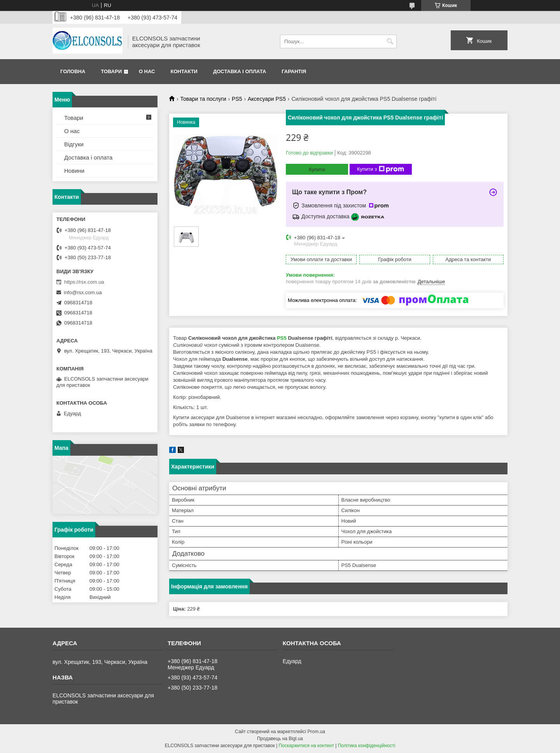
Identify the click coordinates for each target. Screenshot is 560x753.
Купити (317, 169)
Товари (111, 71)
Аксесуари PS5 (267, 99)
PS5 (237, 99)
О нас (147, 71)
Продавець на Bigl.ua (280, 739)
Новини (74, 171)
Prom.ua (316, 732)
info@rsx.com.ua (83, 292)
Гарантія (294, 71)
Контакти (184, 71)
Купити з (381, 169)
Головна (73, 71)
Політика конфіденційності (367, 746)
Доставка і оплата (240, 71)
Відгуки (74, 144)
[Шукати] (390, 41)
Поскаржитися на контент (306, 746)
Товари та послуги (203, 99)
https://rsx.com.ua (84, 282)
